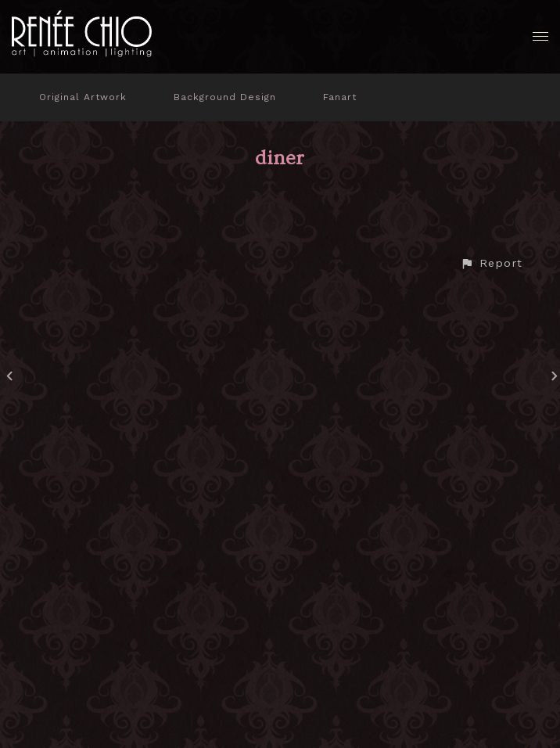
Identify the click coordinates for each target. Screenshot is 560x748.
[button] (491, 263)
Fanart (340, 97)
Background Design (225, 97)
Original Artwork (83, 97)
